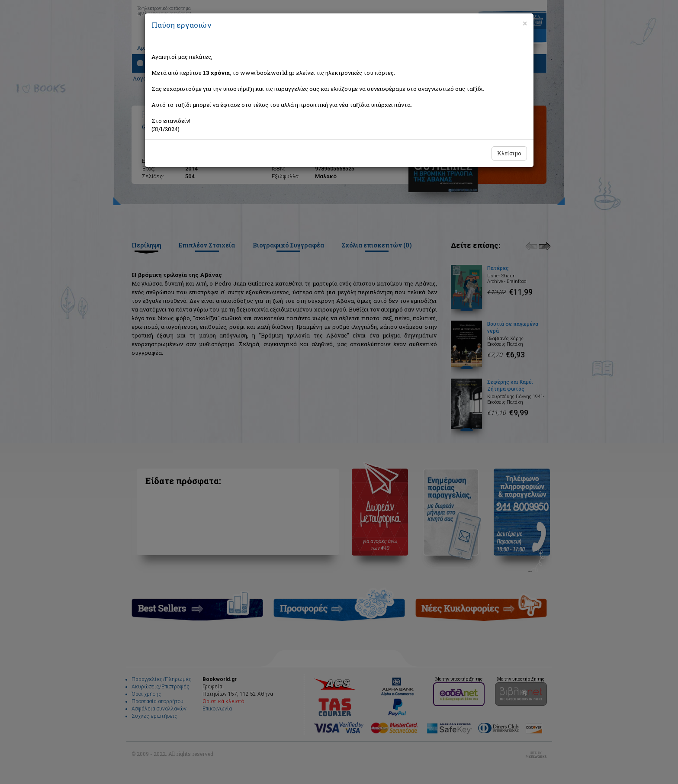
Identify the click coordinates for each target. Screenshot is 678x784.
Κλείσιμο (509, 153)
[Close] (525, 23)
